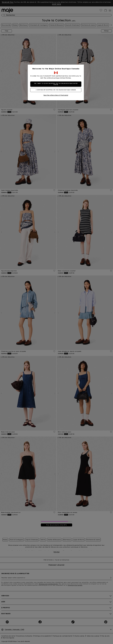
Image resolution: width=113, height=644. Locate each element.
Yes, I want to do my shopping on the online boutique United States (56, 84)
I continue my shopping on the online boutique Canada (57, 90)
